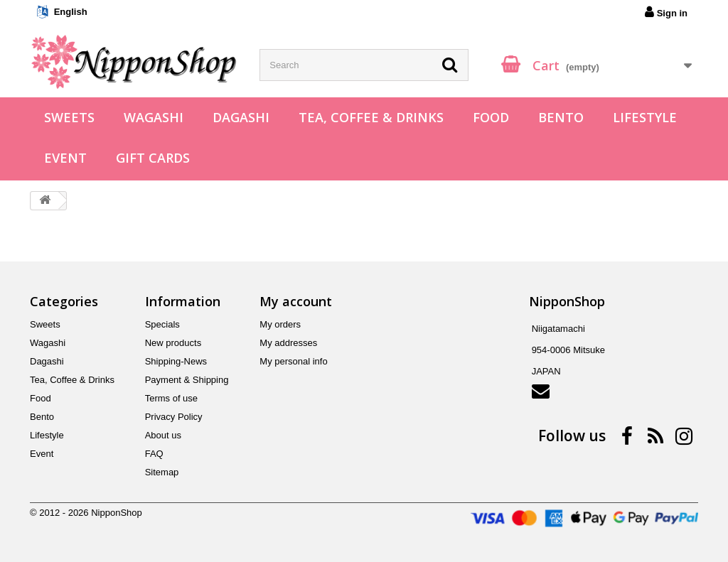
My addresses (288, 343)
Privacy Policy (174, 417)
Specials (162, 324)
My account (296, 301)
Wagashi (154, 117)
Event (65, 158)
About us (163, 435)
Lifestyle (645, 117)
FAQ (154, 454)
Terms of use (171, 398)
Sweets (69, 117)
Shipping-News (176, 361)
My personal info (293, 361)
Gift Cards (153, 158)
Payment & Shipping (187, 380)
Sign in (666, 12)
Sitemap (162, 472)
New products (173, 343)
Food (491, 117)
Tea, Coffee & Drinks (371, 117)
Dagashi (241, 117)
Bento (561, 117)
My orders (280, 324)
